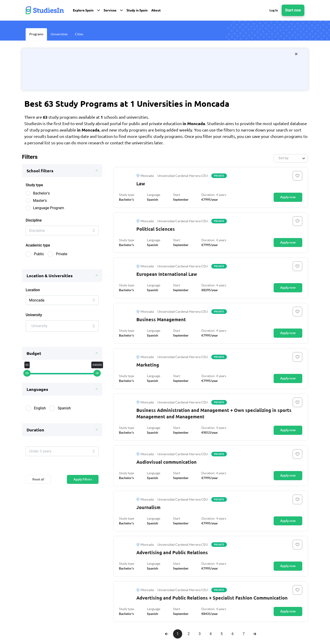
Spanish (64, 412)
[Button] (297, 176)
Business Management (161, 319)
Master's (40, 201)
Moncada (145, 176)
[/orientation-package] (165, 69)
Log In (274, 10)
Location (33, 292)
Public (39, 256)
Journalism (148, 507)
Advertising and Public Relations (172, 552)
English (40, 412)
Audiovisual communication (166, 462)
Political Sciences (156, 229)
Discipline (34, 220)
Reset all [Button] (38, 485)
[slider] (27, 377)
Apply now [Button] (288, 197)
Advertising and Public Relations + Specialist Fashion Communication (212, 598)
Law (141, 184)
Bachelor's (41, 193)
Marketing (148, 365)
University (34, 319)
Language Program (48, 208)
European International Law (167, 274)
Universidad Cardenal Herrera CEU (183, 176)
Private (62, 256)
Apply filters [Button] (83, 485)
